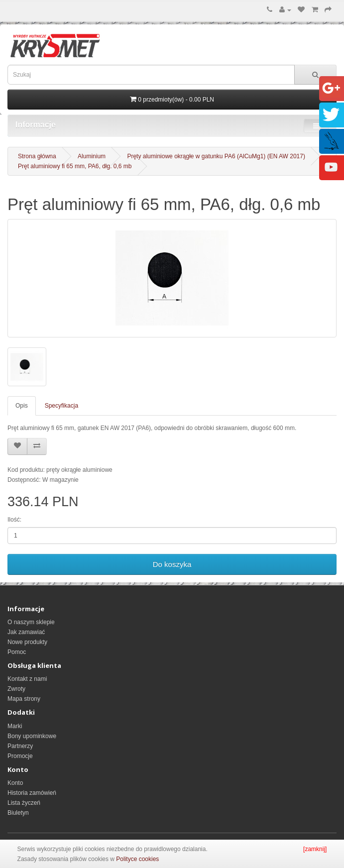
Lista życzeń (24, 803)
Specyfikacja (61, 406)
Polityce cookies (137, 859)
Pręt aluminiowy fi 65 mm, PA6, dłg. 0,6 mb (75, 166)
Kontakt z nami (27, 679)
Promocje (20, 756)
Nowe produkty (27, 642)
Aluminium (92, 156)
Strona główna (37, 156)
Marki (15, 726)
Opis (22, 406)
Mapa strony (24, 699)
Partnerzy (20, 746)
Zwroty (16, 689)
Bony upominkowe (32, 736)
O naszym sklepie (31, 622)
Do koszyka (172, 564)
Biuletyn (18, 813)
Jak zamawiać (26, 632)
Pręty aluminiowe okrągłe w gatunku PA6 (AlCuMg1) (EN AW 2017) (216, 156)
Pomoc (17, 652)
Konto (15, 783)
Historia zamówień (32, 793)
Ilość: (14, 520)
